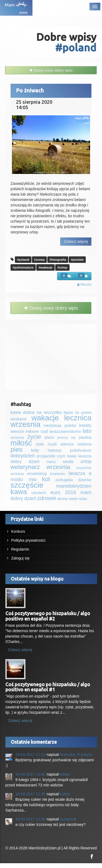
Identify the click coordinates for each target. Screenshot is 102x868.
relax (83, 499)
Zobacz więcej (76, 242)
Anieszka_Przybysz (76, 755)
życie (34, 437)
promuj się (66, 438)
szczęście (27, 485)
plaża (49, 437)
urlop (86, 461)
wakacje (45, 418)
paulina (85, 437)
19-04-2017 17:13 (30, 755)
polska (70, 425)
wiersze (67, 444)
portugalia (64, 480)
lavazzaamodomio (65, 431)
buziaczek (68, 819)
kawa (19, 492)
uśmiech (39, 493)
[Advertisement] (51, 356)
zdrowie (47, 498)
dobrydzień (23, 456)
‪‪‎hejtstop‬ (55, 450)
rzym (61, 456)
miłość (21, 443)
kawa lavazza (79, 456)
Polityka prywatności (28, 540)
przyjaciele (46, 456)
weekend (18, 419)
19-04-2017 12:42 (30, 774)
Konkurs (18, 531)
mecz (51, 462)
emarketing (37, 474)
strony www (67, 499)
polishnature (81, 450)
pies (17, 449)
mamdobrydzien (74, 486)
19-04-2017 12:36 (30, 819)
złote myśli (46, 444)
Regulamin (20, 549)
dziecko (85, 480)
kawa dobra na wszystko (36, 412)
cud (44, 431)
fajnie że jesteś (78, 413)
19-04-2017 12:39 (30, 794)
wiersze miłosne (25, 431)
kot (46, 479)
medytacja (52, 425)
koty (35, 450)
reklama (85, 444)
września (17, 438)
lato (87, 431)
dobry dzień (25, 461)
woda (68, 461)
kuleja (65, 774)
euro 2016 (63, 492)
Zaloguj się (20, 558)
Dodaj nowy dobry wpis (51, 70)
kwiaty (85, 425)
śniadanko (57, 474)
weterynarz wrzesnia (40, 467)
